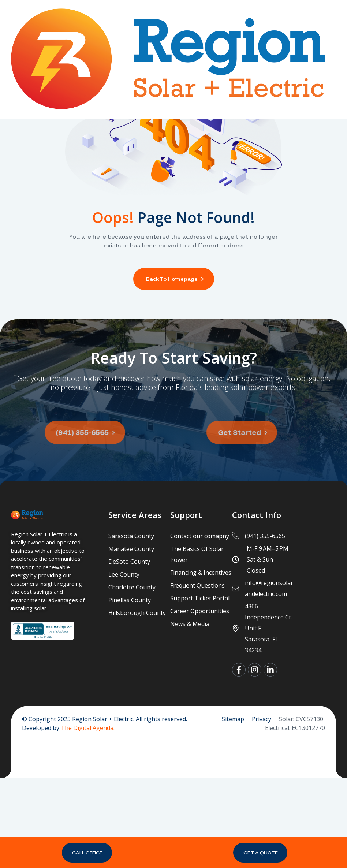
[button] (87, 853)
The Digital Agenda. (88, 817)
